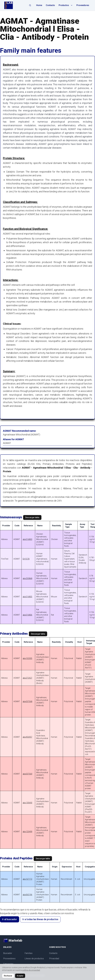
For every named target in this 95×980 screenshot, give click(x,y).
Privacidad (54, 959)
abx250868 (27, 578)
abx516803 (27, 539)
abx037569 (27, 774)
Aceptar (20, 976)
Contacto (50, 5)
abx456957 (27, 737)
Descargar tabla (32, 517)
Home (39, 5)
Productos (66, 5)
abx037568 (27, 701)
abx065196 (27, 895)
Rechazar (8, 976)
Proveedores (83, 5)
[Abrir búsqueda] (30, 5)
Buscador (8, 953)
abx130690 (27, 803)
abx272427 (27, 678)
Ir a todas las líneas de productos (40, 919)
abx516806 (27, 615)
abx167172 (27, 879)
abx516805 (27, 597)
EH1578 (26, 559)
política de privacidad (31, 970)
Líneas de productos (34, 959)
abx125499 (27, 832)
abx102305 (27, 658)
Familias (29, 953)
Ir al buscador (10, 919)
